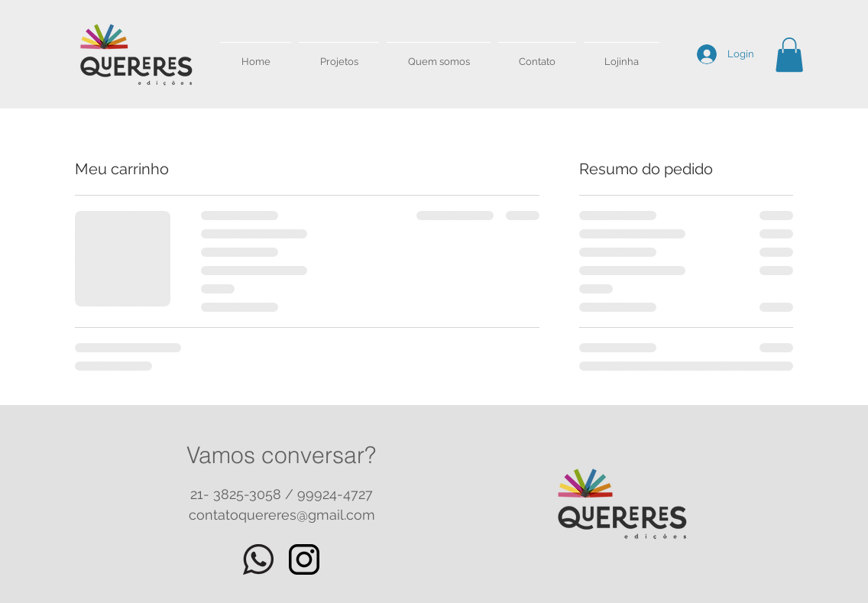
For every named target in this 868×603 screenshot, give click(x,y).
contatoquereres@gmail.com (282, 515)
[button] (789, 55)
